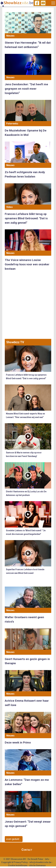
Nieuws (10, 36)
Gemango (41, 865)
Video (9, 207)
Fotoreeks (12, 124)
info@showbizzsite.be (40, 862)
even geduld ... (14, 839)
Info (47, 859)
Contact (27, 850)
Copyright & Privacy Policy (14, 862)
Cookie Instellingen (18, 865)
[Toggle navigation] (53, 3)
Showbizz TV (15, 342)
